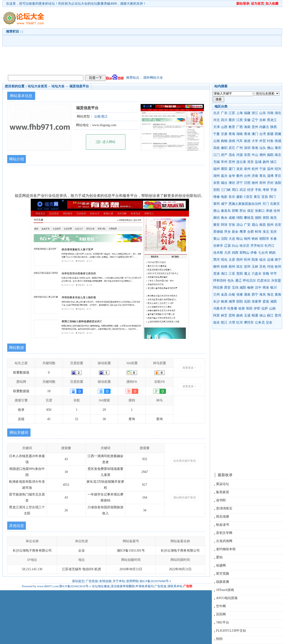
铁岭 (255, 239)
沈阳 (224, 239)
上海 (240, 113)
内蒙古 (264, 127)
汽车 (240, 141)
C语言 (248, 197)
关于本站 (119, 581)
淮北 (266, 232)
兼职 (224, 148)
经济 (250, 190)
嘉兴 (224, 176)
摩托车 (249, 322)
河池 (270, 267)
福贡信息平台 (79, 86)
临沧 (216, 322)
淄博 (270, 176)
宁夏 (216, 134)
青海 (232, 134)
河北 (216, 120)
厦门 (232, 169)
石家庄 (275, 204)
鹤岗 (272, 253)
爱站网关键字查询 (185, 498)
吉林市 (218, 246)
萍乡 (227, 232)
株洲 (224, 302)
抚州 (270, 225)
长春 (274, 239)
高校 (216, 148)
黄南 (278, 295)
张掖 (240, 295)
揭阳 (270, 155)
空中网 (221, 606)
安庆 (274, 232)
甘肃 (224, 134)
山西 (224, 127)
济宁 (240, 183)
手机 (258, 190)
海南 (247, 127)
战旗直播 (223, 582)
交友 (269, 322)
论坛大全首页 (37, 86)
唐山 (216, 211)
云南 (216, 141)
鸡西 (235, 253)
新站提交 (78, 581)
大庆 (227, 253)
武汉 (243, 190)
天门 (266, 204)
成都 (232, 218)
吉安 (278, 225)
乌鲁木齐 (220, 309)
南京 (278, 155)
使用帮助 (132, 581)
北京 (216, 113)
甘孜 (232, 225)
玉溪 (247, 315)
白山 (235, 246)
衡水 (224, 218)
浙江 (255, 113)
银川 (274, 288)
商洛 (266, 288)
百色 (263, 267)
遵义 (247, 274)
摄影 (240, 197)
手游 (274, 190)
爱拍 (219, 557)
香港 (247, 134)
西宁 (255, 295)
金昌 (224, 295)
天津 (216, 127)
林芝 (224, 315)
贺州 (247, 267)
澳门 (255, 134)
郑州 (263, 183)
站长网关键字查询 (185, 461)
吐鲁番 (232, 309)
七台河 (263, 253)
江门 (216, 155)
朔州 (240, 260)
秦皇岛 (226, 211)
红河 (240, 322)
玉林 (255, 267)
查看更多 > (189, 368)
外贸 (263, 141)
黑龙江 (272, 120)
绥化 (224, 260)
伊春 (254, 253)
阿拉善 (218, 288)
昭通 (255, 315)
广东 (224, 113)
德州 (255, 183)
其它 (232, 148)
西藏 (278, 134)
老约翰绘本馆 (226, 549)
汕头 (263, 148)
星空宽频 (223, 574)
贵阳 (240, 274)
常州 (224, 162)
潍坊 (232, 183)
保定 (250, 211)
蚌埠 (258, 232)
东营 (216, 183)
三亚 (232, 274)
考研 (266, 190)
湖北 (278, 113)
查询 (132, 419)
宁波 (263, 169)
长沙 (216, 302)
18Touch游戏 (225, 590)
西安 (227, 288)
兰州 (216, 295)
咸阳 (243, 288)
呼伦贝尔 (249, 281)
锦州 (247, 239)
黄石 (257, 197)
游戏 (232, 141)
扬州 (266, 162)
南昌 (263, 225)
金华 (232, 176)
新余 (235, 232)
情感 (278, 141)
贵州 (255, 127)
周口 (235, 190)
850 (49, 410)
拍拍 (219, 639)
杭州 (255, 169)
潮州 (263, 155)
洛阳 (278, 183)
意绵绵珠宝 (224, 508)
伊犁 (257, 309)
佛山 (270, 148)
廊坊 (216, 218)
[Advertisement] (167, 40)
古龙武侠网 (224, 541)
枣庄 (278, 176)
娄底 (266, 302)
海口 (224, 274)
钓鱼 (270, 141)
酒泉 (247, 295)
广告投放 (92, 581)
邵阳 (240, 302)
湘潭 (232, 302)
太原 (232, 260)
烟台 (224, 183)
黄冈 (216, 204)
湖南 (240, 134)
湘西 (274, 302)
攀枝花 (249, 218)
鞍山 (240, 239)
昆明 (232, 315)
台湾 (263, 134)
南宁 (278, 260)
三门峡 (226, 190)
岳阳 (247, 302)
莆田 (224, 169)
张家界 (257, 302)
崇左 (240, 267)
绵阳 (240, 218)
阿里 (216, 315)
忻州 (247, 260)
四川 (224, 120)
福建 (247, 113)
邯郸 (235, 211)
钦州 (278, 267)
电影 (224, 197)
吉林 (263, 120)
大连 (232, 239)
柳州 (216, 267)
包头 (231, 281)
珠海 (255, 148)
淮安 (250, 162)
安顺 (266, 274)
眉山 (255, 225)
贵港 (216, 274)
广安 (247, 225)
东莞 (247, 155)
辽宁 (255, 120)
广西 (240, 127)
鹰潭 (243, 232)
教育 (232, 127)
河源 (240, 155)
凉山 (240, 225)
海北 (270, 295)
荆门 (272, 197)
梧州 (232, 267)
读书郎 (221, 500)
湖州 (216, 176)
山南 (272, 309)
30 (104, 419)
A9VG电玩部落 (227, 598)
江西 (240, 120)
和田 (249, 309)
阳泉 (255, 260)
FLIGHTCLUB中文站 (231, 631)
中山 (255, 155)
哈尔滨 (244, 246)
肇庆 (278, 148)
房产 (224, 155)
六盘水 (257, 274)
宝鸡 (235, 288)
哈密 (242, 309)
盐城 (258, 162)
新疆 (270, 134)
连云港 (241, 162)
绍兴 (278, 169)
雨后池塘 (223, 517)
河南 (270, 113)
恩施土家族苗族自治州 (245, 204)
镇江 (274, 162)
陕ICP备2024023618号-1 (75, 586)
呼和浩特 (220, 281)
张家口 (260, 211)
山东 (263, 113)
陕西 (274, 127)
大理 (232, 322)
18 (49, 391)
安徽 (247, 120)
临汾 (263, 260)
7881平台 (223, 622)
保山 (263, 315)
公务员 (260, 322)
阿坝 (224, 225)
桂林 (224, 267)
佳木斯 (218, 253)
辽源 (227, 246)
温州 (270, 169)
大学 (255, 141)
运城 (270, 260)
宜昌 (265, 197)
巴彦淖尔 (264, 281)
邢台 (243, 211)
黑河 (216, 260)
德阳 (258, 218)
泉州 (247, 169)
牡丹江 (270, 246)
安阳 (216, 190)
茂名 (232, 155)
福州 (216, 169)
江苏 (232, 113)
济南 (255, 176)
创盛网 (221, 565)
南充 (274, 218)
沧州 (277, 211)
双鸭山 (244, 253)
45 (49, 419)
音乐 (232, 197)
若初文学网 (224, 533)
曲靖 (240, 315)
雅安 (216, 225)
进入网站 (109, 142)
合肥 (250, 232)
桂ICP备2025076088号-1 (155, 581)
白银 (232, 295)
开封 (270, 183)
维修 (216, 197)
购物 (224, 141)
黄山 (216, 239)
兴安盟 (276, 281)
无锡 (216, 162)
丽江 (270, 315)
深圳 (247, 148)
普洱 (278, 315)
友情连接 (105, 581)
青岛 (263, 176)
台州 (247, 176)
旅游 (247, 141)
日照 (247, 183)
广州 (240, 148)
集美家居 (223, 492)
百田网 (221, 614)
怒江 (224, 322)
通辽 (238, 281)
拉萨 (265, 309)
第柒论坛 (223, 484)
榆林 (250, 288)
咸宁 (224, 204)
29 (104, 410)
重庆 (232, 120)
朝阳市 (264, 239)
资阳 (266, 218)
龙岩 (240, 169)
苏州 (232, 162)
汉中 (258, 288)
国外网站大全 (153, 78)
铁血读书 (223, 525)
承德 (269, 211)
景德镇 (218, 232)
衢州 (240, 176)
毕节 (274, 274)
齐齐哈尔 (257, 246)
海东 (263, 295)
